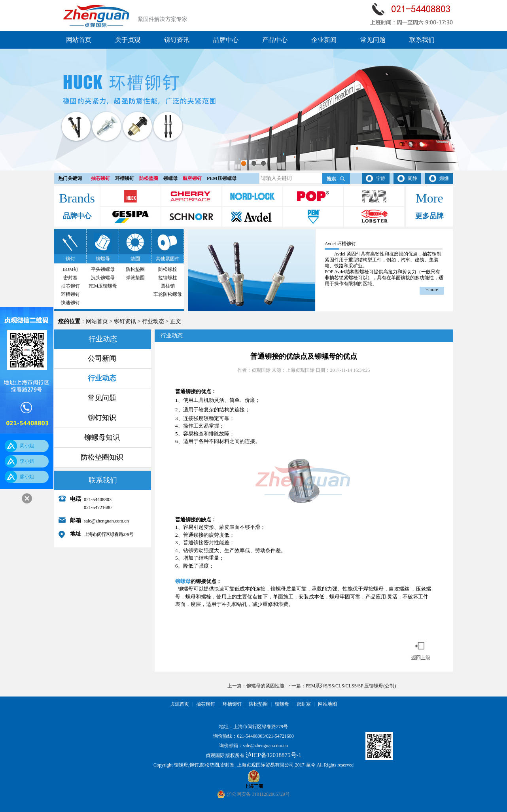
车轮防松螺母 (168, 294)
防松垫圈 (149, 178)
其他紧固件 (168, 259)
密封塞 (70, 278)
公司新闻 (102, 358)
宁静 (381, 178)
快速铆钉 (70, 303)
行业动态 (153, 321)
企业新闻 (324, 40)
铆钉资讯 (177, 40)
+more (432, 290)
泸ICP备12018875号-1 (273, 755)
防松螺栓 (168, 269)
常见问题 (373, 40)
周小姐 (27, 446)
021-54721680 (280, 736)
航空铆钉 (192, 178)
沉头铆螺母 (103, 278)
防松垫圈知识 (102, 457)
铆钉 (70, 259)
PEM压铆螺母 (222, 178)
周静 (412, 178)
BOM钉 (70, 269)
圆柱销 (168, 286)
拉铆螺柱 (168, 278)
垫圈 (135, 259)
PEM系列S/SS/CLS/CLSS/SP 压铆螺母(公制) (351, 686)
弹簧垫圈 (135, 278)
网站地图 (327, 704)
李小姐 (27, 461)
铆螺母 (170, 178)
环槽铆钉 (125, 178)
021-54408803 (251, 736)
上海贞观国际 (300, 370)
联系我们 (422, 40)
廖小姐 (27, 477)
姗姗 (444, 178)
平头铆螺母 (103, 269)
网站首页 (79, 40)
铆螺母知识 (102, 437)
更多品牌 (429, 216)
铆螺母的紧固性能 (265, 686)
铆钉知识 (102, 418)
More (429, 198)
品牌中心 (226, 40)
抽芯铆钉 (100, 178)
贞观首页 (180, 704)
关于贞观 (128, 40)
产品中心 (275, 40)
